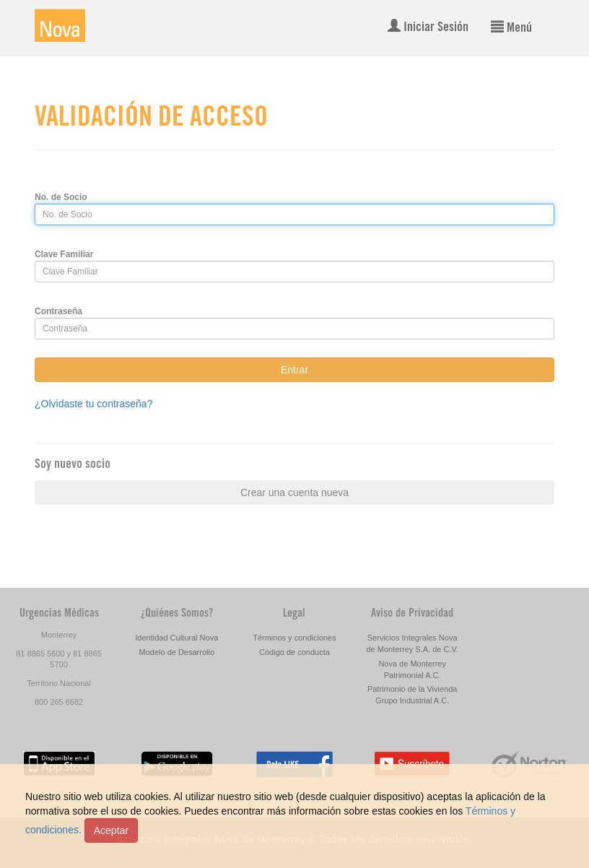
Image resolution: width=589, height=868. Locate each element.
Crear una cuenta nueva (294, 492)
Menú (511, 27)
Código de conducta (294, 652)
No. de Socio (61, 197)
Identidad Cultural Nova (176, 638)
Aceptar (111, 830)
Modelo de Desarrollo (177, 652)
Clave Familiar (64, 254)
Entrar (294, 370)
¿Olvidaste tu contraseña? (93, 404)
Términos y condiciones (294, 638)
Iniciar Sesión (428, 27)
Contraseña (58, 311)
